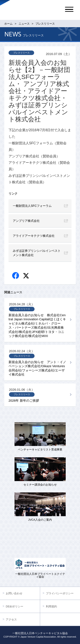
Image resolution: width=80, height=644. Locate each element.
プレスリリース (21, 53)
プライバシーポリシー (60, 593)
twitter (27, 276)
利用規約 (51, 606)
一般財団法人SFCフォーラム (32, 206)
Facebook (16, 276)
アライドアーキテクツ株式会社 (34, 236)
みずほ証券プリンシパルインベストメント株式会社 (37, 253)
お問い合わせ (14, 593)
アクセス (11, 619)
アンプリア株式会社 (26, 221)
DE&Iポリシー (15, 606)
